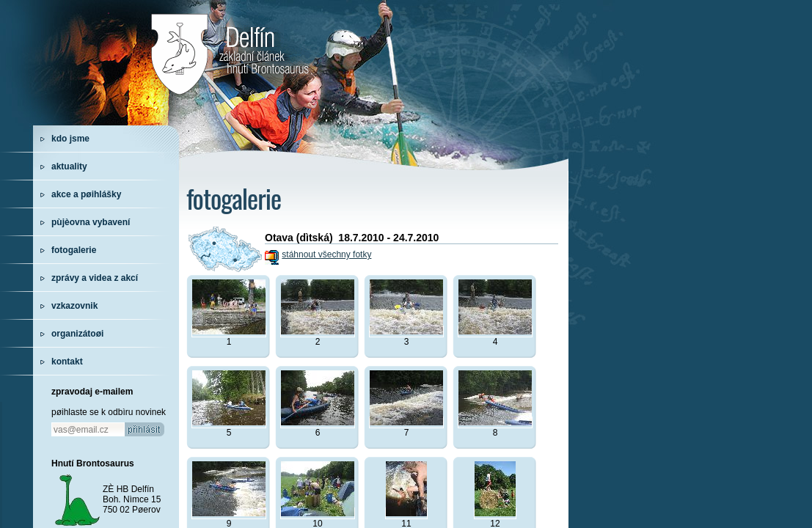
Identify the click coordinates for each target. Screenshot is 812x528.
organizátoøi (77, 334)
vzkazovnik (74, 306)
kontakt (67, 362)
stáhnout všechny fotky (326, 254)
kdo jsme (70, 139)
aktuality (69, 166)
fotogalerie (74, 250)
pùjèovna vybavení (91, 222)
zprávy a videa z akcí (95, 278)
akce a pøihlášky (86, 194)
